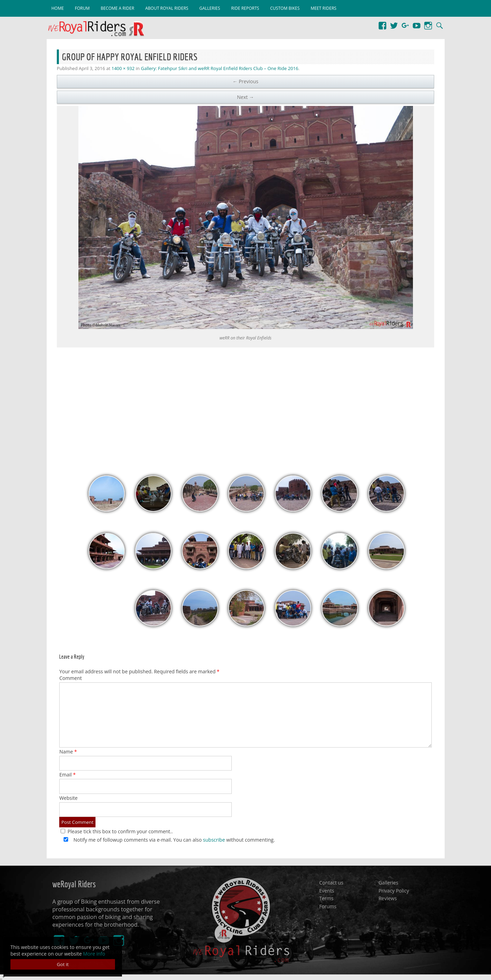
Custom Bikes (285, 8)
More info (94, 954)
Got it (63, 964)
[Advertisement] (246, 408)
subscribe (214, 840)
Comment (71, 678)
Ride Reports (245, 8)
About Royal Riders (167, 8)
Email (67, 775)
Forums (328, 906)
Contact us (331, 883)
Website (68, 798)
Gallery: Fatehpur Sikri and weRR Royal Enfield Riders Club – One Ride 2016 (220, 68)
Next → (245, 97)
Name (68, 752)
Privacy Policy (394, 890)
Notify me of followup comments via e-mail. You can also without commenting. (168, 840)
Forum (82, 8)
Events (327, 890)
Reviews (388, 898)
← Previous (246, 81)
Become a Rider (117, 8)
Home (58, 8)
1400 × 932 (123, 68)
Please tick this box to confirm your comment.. (117, 831)
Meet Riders (323, 8)
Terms (326, 898)
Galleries (210, 8)
